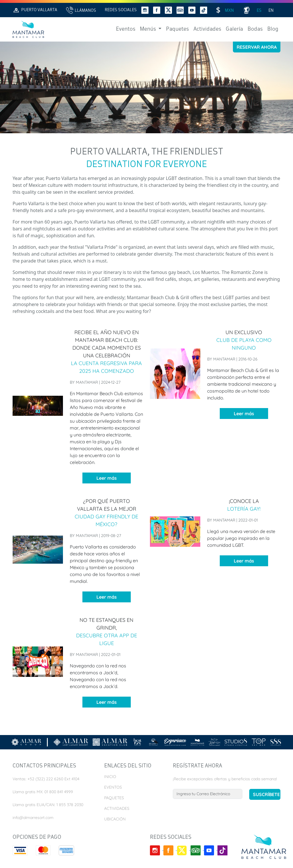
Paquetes (177, 29)
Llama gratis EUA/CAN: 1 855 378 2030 (48, 805)
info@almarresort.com (33, 818)
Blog (273, 29)
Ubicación (115, 819)
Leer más (107, 478)
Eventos (126, 29)
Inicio (110, 777)
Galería (234, 29)
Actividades (207, 29)
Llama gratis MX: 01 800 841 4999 (43, 792)
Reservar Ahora (257, 47)
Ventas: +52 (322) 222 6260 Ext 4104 (46, 779)
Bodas (255, 29)
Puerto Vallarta (35, 10)
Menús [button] (149, 29)
